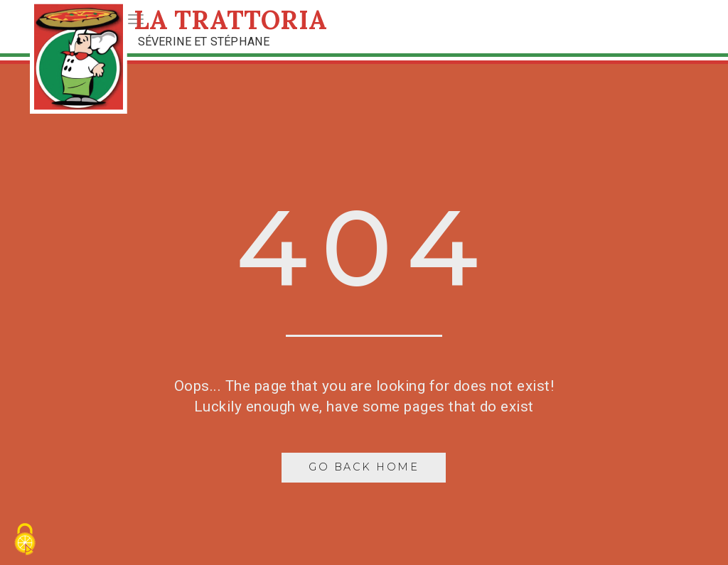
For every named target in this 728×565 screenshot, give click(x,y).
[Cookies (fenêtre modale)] (25, 540)
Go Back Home (364, 467)
